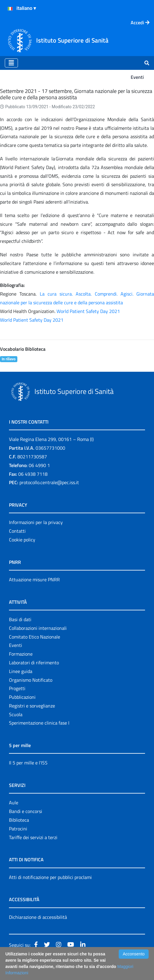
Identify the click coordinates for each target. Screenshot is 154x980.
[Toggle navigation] (11, 63)
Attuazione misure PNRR (34, 579)
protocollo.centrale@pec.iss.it (49, 482)
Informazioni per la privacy (36, 522)
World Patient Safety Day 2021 (88, 311)
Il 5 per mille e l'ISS (28, 763)
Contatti (17, 531)
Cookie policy (22, 540)
